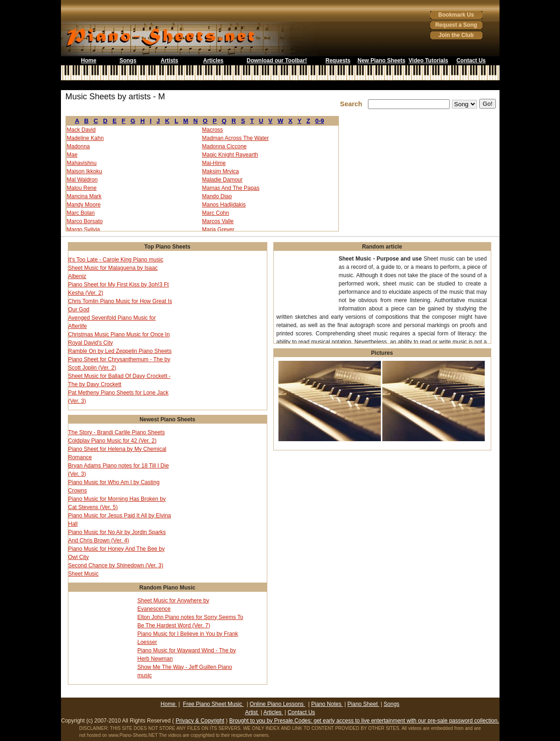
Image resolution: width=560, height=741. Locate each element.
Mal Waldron (82, 180)
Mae (72, 155)
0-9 (320, 121)
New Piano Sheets (382, 61)
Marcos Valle (218, 221)
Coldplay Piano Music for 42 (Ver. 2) (112, 441)
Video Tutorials (428, 61)
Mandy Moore (84, 205)
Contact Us (471, 61)
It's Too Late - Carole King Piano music (116, 260)
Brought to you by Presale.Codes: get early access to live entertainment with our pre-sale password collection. (364, 721)
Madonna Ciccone (225, 146)
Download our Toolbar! (277, 61)
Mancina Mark (84, 196)
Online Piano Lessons (277, 704)
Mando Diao (217, 196)
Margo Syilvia (84, 230)
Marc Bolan (81, 213)
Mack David (81, 130)
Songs (128, 61)
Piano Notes (327, 704)
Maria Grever (218, 230)
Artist (252, 712)
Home (88, 61)
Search (353, 104)
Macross (213, 130)
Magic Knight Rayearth (230, 155)
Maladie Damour (223, 180)
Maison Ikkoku (85, 171)
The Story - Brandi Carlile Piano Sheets (117, 432)
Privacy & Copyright (200, 721)
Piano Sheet (364, 704)
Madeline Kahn (85, 138)
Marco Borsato (85, 221)
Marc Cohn (216, 213)
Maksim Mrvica (221, 171)
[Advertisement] (280, 85)
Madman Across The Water (236, 138)
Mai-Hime (214, 163)
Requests (338, 61)
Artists (169, 61)
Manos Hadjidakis (224, 205)
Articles (213, 61)
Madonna (78, 146)
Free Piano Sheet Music (213, 704)
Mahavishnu (82, 163)
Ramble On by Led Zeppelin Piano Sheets (120, 351)
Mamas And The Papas (231, 188)
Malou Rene (82, 188)
